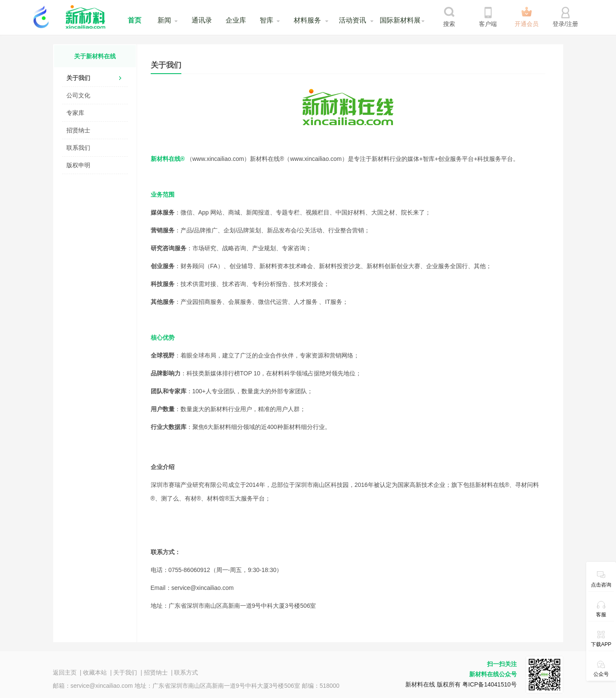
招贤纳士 (78, 130)
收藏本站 (95, 672)
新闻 (164, 20)
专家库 (75, 113)
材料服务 (307, 20)
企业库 (236, 20)
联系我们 (78, 148)
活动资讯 (352, 20)
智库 (266, 20)
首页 (135, 20)
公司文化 (78, 95)
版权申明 (78, 165)
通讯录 (202, 20)
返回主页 (65, 672)
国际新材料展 (400, 20)
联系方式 (186, 672)
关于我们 (78, 78)
